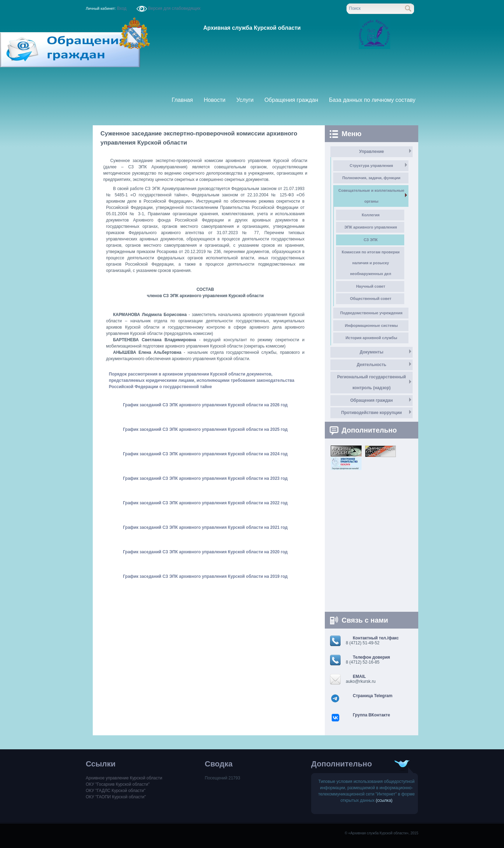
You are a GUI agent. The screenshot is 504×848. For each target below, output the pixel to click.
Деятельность (371, 365)
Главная (182, 100)
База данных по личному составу (372, 100)
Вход (122, 8)
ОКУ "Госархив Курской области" (118, 784)
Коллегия (371, 215)
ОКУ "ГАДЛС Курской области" (116, 791)
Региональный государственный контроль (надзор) (371, 382)
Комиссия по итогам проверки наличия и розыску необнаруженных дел (371, 263)
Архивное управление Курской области (124, 778)
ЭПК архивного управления (371, 227)
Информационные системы (371, 325)
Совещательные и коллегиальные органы (371, 196)
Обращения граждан (291, 100)
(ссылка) (384, 800)
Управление (372, 152)
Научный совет (370, 286)
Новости (215, 100)
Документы (372, 352)
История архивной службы (371, 338)
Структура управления (371, 166)
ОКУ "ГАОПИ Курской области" (116, 797)
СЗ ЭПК (371, 240)
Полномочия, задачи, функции (371, 178)
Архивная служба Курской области (252, 28)
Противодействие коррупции (372, 413)
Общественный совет (371, 299)
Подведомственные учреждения (371, 313)
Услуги (245, 100)
